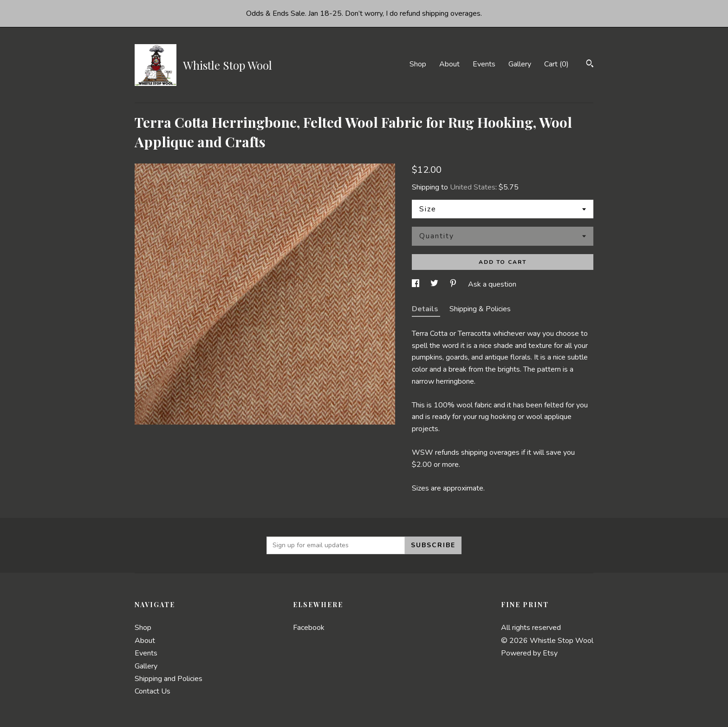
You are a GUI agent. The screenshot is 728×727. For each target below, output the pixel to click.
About (449, 64)
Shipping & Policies (480, 309)
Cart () (556, 64)
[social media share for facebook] (416, 284)
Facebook (309, 628)
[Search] (590, 65)
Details (426, 309)
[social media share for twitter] (435, 284)
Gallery (520, 64)
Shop (418, 64)
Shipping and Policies (169, 679)
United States (473, 187)
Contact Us (153, 691)
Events (484, 64)
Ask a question (492, 284)
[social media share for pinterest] (454, 284)
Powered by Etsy (529, 653)
